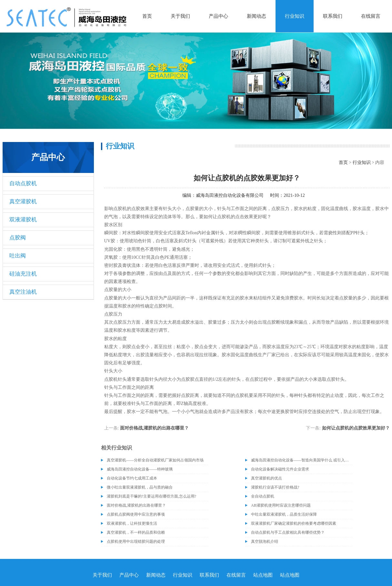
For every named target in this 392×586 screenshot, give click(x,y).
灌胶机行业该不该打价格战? (275, 487)
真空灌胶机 (23, 202)
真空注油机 (23, 292)
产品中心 (218, 16)
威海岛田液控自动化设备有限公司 (230, 195)
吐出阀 (18, 256)
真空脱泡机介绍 (265, 541)
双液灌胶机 (23, 220)
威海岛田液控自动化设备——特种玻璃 (140, 469)
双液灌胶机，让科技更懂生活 (132, 523)
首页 (147, 16)
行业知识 (295, 16)
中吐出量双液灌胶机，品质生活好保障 (284, 514)
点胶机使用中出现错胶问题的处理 (136, 541)
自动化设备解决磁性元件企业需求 (280, 469)
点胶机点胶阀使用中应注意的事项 (136, 514)
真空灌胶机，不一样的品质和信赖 (136, 532)
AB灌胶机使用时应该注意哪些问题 (281, 505)
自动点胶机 (23, 183)
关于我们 (180, 16)
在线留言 (371, 16)
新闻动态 (256, 16)
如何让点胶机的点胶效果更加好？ (356, 428)
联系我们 (333, 16)
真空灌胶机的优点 (266, 478)
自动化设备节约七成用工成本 (132, 478)
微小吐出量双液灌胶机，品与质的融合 (140, 487)
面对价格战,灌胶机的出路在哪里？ (155, 428)
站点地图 (263, 575)
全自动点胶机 (263, 496)
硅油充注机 (23, 274)
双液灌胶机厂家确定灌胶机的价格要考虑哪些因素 (294, 523)
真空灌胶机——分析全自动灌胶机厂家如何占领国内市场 (155, 460)
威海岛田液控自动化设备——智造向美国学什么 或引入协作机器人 (302, 460)
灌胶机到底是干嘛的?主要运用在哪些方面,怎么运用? (152, 496)
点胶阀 (18, 238)
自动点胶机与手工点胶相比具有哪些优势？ (288, 532)
